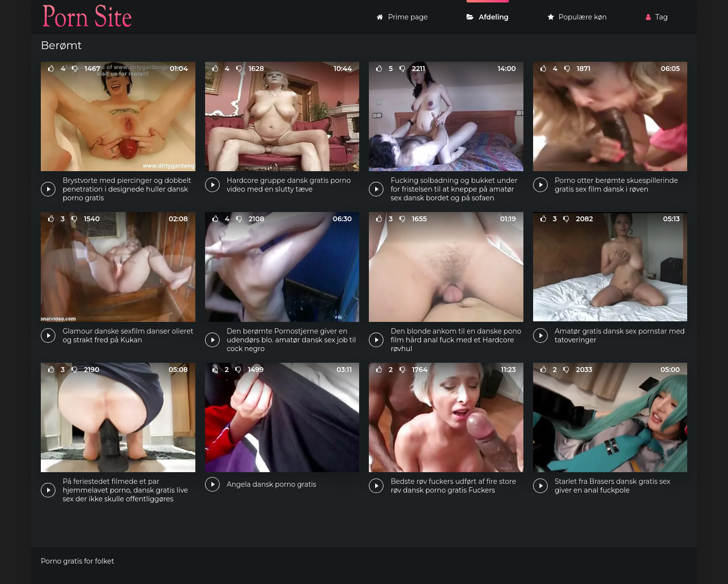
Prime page (402, 17)
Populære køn (577, 17)
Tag (657, 17)
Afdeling (487, 17)
